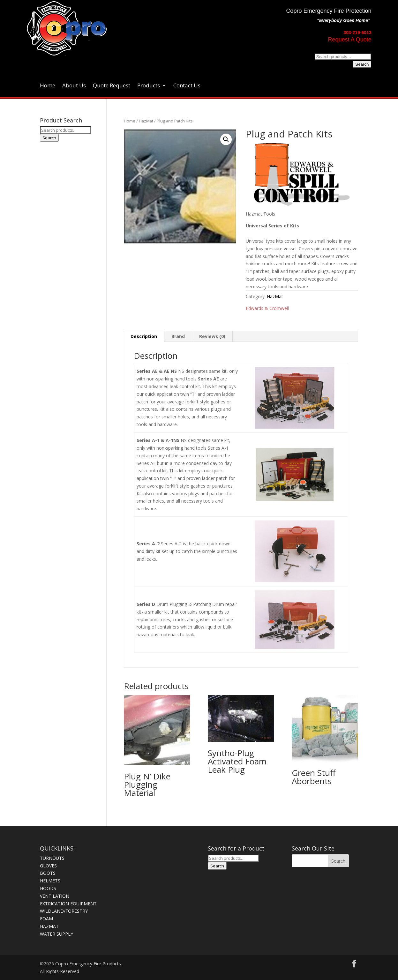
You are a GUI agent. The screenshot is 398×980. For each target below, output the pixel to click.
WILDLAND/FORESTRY (64, 911)
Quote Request (112, 86)
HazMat (146, 121)
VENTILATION (55, 896)
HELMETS (50, 881)
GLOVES (48, 866)
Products (149, 86)
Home (48, 86)
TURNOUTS (52, 858)
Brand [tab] (178, 336)
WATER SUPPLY (56, 934)
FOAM (46, 919)
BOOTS (48, 873)
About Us (74, 86)
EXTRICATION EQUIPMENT (68, 904)
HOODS (48, 888)
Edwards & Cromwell (267, 308)
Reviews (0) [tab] (212, 336)
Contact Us (187, 86)
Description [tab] (144, 336)
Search (362, 64)
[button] (226, 139)
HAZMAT (49, 926)
